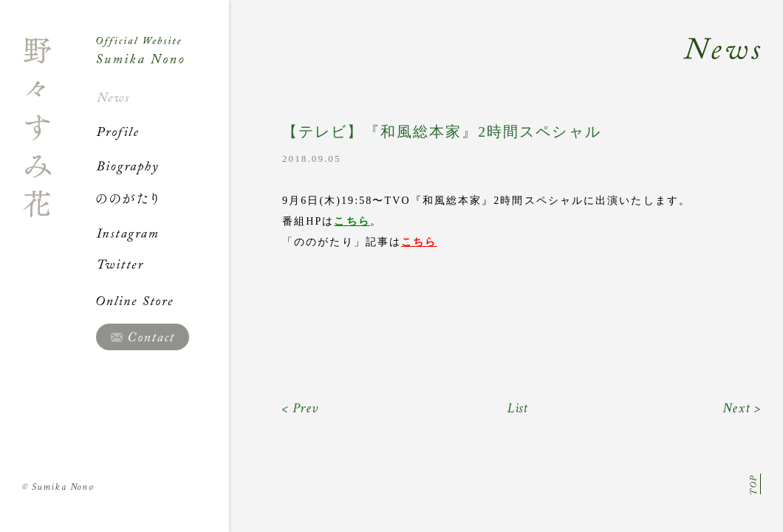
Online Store (163, 301)
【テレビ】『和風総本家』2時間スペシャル (442, 132)
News (163, 98)
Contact (143, 337)
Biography (163, 166)
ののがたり (163, 199)
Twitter (163, 267)
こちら (352, 221)
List (518, 408)
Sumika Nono (58, 487)
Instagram (163, 233)
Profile (163, 132)
